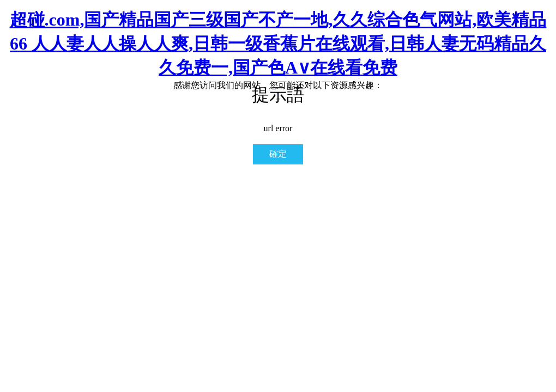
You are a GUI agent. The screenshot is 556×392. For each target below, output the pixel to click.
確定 (278, 154)
